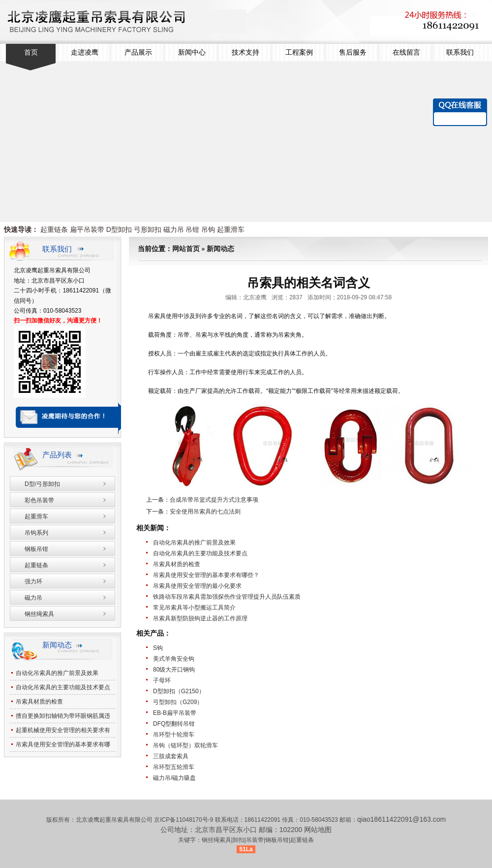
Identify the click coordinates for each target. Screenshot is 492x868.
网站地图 (318, 830)
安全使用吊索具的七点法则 (205, 512)
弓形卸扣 (148, 229)
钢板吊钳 (36, 549)
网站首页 (186, 249)
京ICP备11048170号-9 (184, 820)
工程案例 (299, 52)
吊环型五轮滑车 (174, 767)
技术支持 (246, 52)
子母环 (162, 680)
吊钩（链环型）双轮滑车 (185, 745)
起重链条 (54, 229)
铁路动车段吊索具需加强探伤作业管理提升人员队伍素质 (227, 597)
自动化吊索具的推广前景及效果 (194, 543)
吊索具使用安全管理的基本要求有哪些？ (206, 575)
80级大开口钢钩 (174, 670)
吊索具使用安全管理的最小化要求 (197, 586)
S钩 (158, 648)
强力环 (33, 581)
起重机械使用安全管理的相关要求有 (63, 730)
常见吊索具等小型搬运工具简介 (194, 608)
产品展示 (138, 52)
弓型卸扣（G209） (178, 702)
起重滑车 (231, 229)
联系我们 (460, 52)
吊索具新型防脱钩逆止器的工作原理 (200, 618)
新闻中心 (192, 52)
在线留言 (406, 52)
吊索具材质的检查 (177, 564)
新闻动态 (220, 249)
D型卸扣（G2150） (179, 691)
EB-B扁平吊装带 (175, 713)
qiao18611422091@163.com (401, 819)
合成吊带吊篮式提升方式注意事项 (214, 500)
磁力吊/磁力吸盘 (174, 778)
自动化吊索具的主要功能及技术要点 (200, 553)
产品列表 (57, 455)
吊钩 (208, 229)
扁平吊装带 (87, 229)
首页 (31, 52)
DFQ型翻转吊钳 (174, 724)
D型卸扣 (119, 229)
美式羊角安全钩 (174, 659)
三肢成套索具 (171, 756)
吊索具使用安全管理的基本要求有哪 (63, 744)
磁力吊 (174, 229)
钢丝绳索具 (39, 614)
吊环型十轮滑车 (174, 735)
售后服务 (353, 52)
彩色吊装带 (39, 500)
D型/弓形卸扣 (42, 484)
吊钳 (192, 229)
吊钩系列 (36, 533)
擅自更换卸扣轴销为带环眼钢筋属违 (63, 716)
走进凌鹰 (85, 52)
